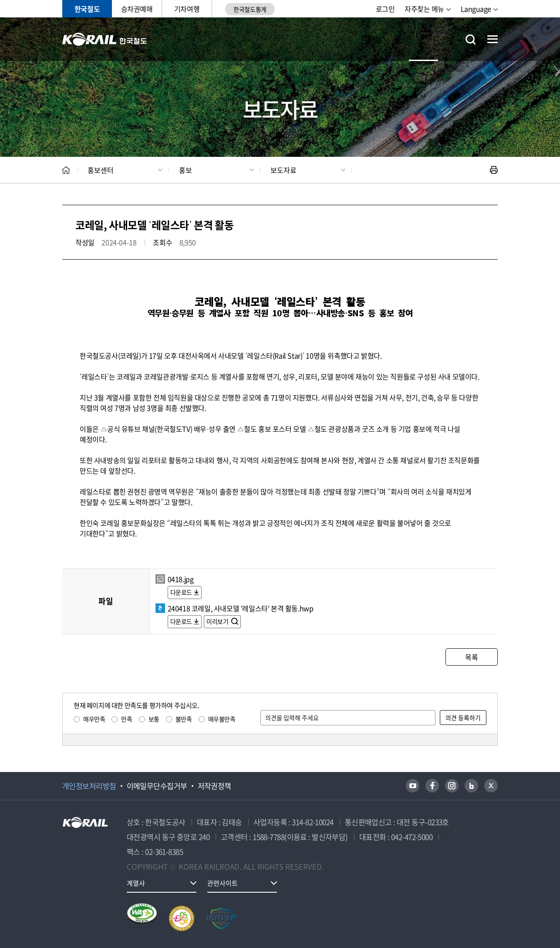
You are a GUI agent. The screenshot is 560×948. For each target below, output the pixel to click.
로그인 (385, 9)
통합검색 (471, 39)
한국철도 (87, 9)
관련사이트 (223, 883)
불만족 (184, 719)
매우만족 (94, 719)
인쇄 (494, 170)
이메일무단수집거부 (157, 786)
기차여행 (187, 9)
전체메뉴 (493, 39)
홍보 (186, 170)
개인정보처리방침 (89, 786)
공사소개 (188, 39)
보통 (154, 719)
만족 (127, 719)
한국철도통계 (250, 9)
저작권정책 (214, 786)
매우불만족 (222, 719)
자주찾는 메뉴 (424, 9)
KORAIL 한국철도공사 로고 (105, 39)
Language (476, 9)
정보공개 (235, 39)
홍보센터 (423, 39)
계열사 (136, 883)
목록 (471, 657)
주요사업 (376, 39)
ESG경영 (282, 39)
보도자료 (283, 170)
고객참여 (329, 39)
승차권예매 (137, 9)
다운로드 (181, 592)
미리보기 (218, 621)
